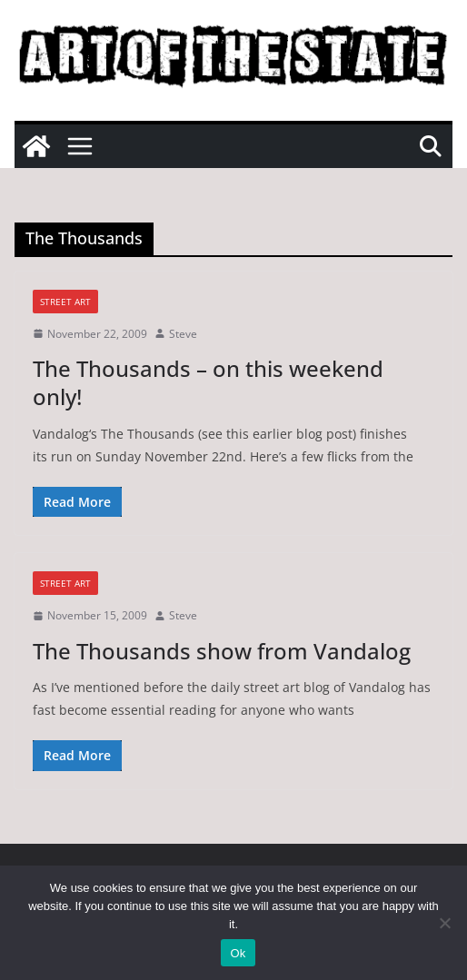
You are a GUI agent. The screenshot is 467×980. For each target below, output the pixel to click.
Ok (238, 953)
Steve (183, 334)
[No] (444, 923)
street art (65, 302)
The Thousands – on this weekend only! (208, 382)
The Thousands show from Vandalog (222, 651)
